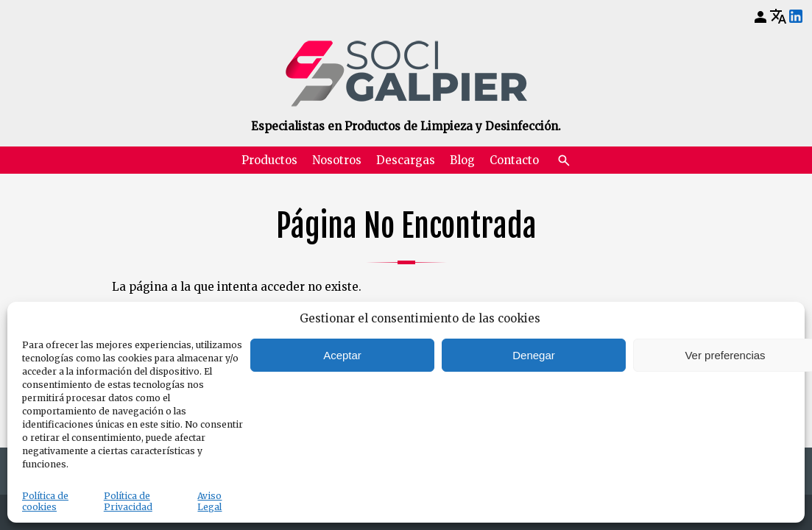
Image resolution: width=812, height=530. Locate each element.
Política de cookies (45, 501)
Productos (269, 160)
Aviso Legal (209, 501)
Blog (462, 160)
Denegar (534, 355)
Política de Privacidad (128, 501)
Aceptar (342, 355)
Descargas (406, 160)
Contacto (514, 160)
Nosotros (337, 160)
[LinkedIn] (796, 17)
